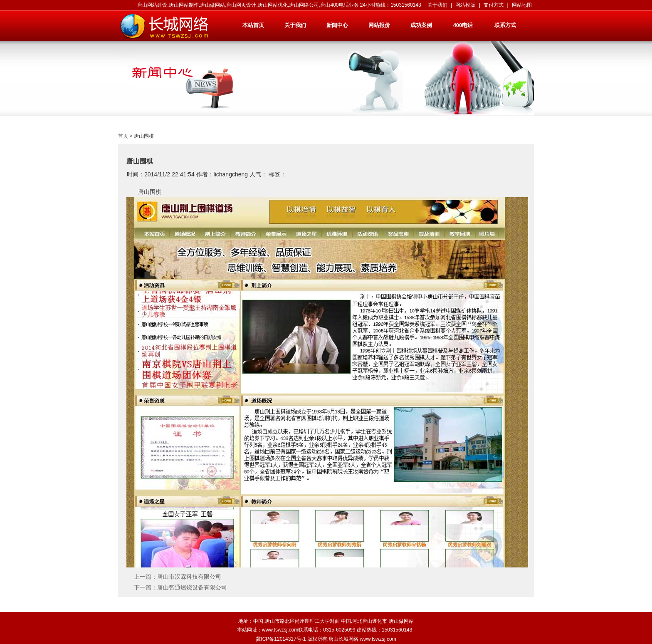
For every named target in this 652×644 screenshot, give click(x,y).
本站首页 (253, 25)
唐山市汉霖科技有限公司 (189, 577)
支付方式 (494, 5)
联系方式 (505, 25)
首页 (123, 136)
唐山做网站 (401, 621)
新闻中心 (337, 25)
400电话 (463, 25)
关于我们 (437, 5)
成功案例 (421, 25)
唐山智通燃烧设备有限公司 (192, 587)
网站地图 (522, 5)
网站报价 (379, 25)
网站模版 (465, 5)
